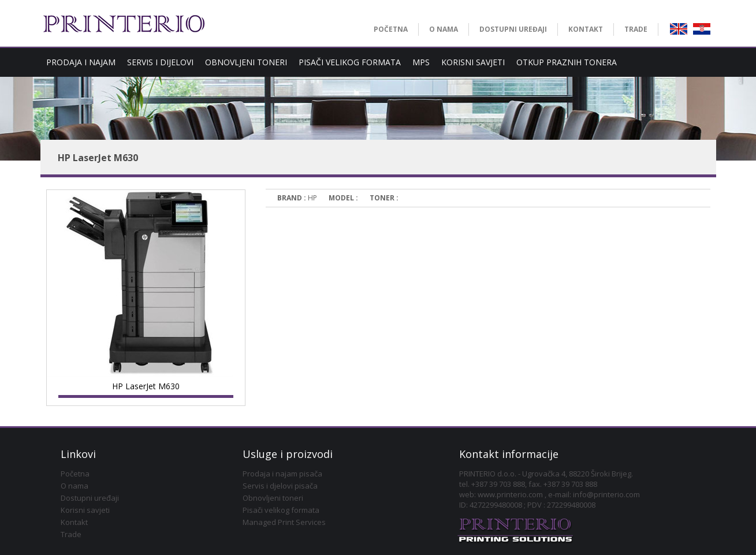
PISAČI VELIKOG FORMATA (350, 62)
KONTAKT (586, 29)
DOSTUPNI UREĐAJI (513, 29)
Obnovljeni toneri (273, 498)
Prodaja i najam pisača (282, 474)
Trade (71, 534)
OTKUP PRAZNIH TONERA (567, 62)
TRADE (636, 29)
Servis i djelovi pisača (280, 486)
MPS (421, 62)
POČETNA (391, 29)
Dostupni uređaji (90, 498)
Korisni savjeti (85, 510)
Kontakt (74, 522)
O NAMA (444, 29)
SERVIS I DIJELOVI (160, 62)
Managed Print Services (284, 522)
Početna (75, 474)
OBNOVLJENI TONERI (246, 62)
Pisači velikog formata (281, 510)
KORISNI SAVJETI (473, 62)
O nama (75, 486)
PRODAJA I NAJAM (81, 62)
